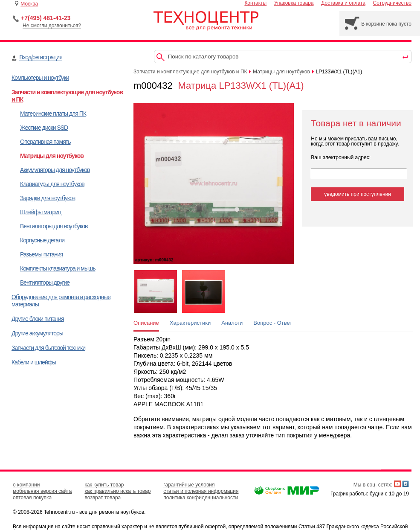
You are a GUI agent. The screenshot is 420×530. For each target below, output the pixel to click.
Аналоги (232, 323)
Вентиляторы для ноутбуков (54, 226)
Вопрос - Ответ (273, 323)
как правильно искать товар (117, 491)
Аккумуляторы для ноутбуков (55, 170)
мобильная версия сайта (42, 491)
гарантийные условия (189, 485)
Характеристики (190, 323)
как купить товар (104, 485)
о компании (26, 485)
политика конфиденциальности (201, 498)
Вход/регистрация (41, 57)
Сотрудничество (392, 3)
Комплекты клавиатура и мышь (58, 268)
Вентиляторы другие (45, 282)
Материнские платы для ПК (53, 114)
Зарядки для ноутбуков (48, 198)
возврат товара (103, 498)
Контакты (255, 3)
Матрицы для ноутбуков (52, 156)
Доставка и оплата (343, 3)
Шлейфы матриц (41, 212)
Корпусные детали (42, 240)
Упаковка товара (294, 3)
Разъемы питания (41, 254)
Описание (146, 323)
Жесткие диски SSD (44, 128)
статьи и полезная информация (201, 491)
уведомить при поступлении (358, 194)
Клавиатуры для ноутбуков (52, 184)
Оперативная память (45, 142)
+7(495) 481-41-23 (46, 18)
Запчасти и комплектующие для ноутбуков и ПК (190, 72)
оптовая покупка (32, 498)
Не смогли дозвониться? (52, 26)
